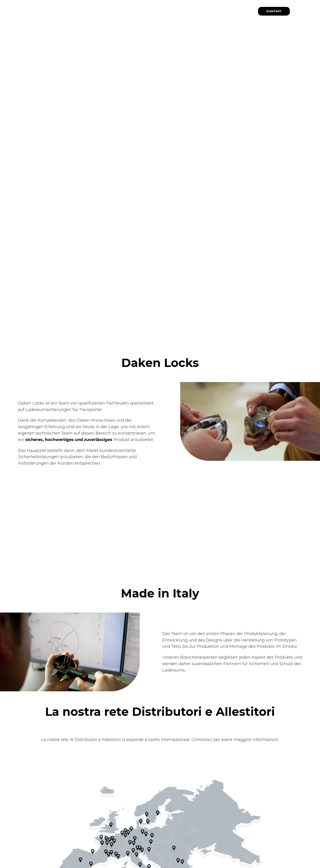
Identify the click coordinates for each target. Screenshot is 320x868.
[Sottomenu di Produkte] (131, 11)
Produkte (118, 11)
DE (307, 11)
